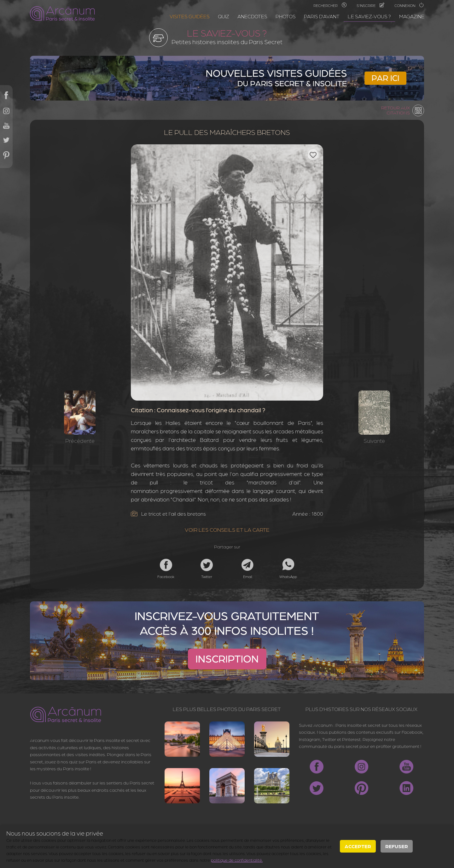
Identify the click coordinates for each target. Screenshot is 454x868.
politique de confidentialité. (237, 860)
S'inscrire (370, 5)
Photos (286, 16)
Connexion (409, 5)
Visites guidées (190, 16)
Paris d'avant (322, 16)
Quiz (224, 16)
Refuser (397, 846)
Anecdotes (252, 16)
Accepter (358, 846)
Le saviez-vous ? (369, 16)
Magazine (412, 16)
